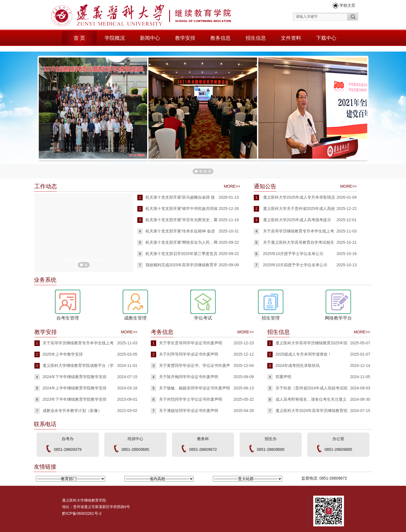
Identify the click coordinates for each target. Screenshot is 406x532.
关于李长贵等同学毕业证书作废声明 (191, 343)
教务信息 (220, 38)
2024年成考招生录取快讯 (298, 365)
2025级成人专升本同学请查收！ (304, 354)
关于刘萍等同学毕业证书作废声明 (189, 354)
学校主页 (347, 5)
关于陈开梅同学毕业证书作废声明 (189, 377)
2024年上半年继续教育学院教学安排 (75, 388)
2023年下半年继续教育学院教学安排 (75, 399)
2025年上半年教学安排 (63, 354)
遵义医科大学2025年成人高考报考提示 (297, 220)
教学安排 (185, 38)
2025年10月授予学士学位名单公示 (293, 254)
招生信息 (256, 38)
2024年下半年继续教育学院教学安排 (75, 377)
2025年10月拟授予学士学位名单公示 (295, 265)
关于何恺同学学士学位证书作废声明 (191, 399)
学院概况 (115, 38)
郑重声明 (283, 377)
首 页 (79, 38)
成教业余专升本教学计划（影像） (72, 411)
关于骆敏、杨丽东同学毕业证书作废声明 (195, 388)
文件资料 (291, 38)
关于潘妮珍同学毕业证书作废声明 (189, 411)
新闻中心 (150, 38)
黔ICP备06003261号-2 (82, 513)
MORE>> (232, 186)
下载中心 (326, 38)
